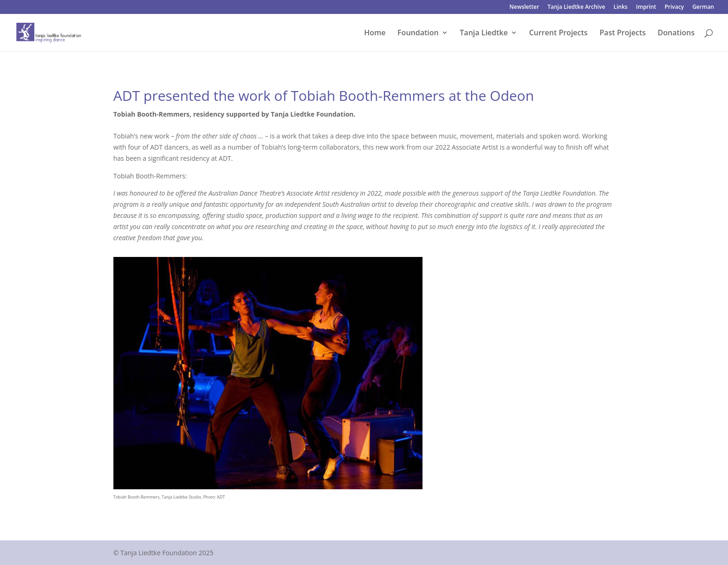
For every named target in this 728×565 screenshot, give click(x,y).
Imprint (646, 7)
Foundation (418, 33)
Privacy (674, 7)
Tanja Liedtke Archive (576, 7)
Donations (676, 33)
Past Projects (623, 33)
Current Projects (558, 33)
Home (375, 33)
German (703, 7)
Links (620, 7)
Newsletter (524, 7)
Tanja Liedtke (484, 33)
